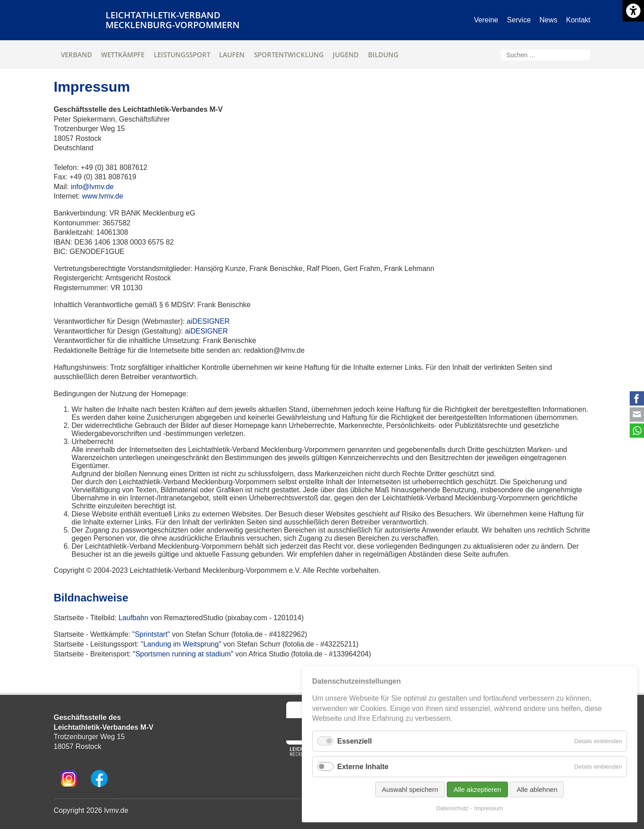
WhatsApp (637, 431)
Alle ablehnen (537, 789)
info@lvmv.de (92, 187)
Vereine (486, 20)
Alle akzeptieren (477, 789)
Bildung (383, 55)
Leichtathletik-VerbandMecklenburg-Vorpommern (173, 20)
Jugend (346, 55)
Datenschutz (452, 808)
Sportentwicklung (289, 55)
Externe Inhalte (363, 767)
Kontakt (578, 20)
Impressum (489, 808)
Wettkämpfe (123, 55)
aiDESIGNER (208, 321)
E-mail (637, 414)
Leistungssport (182, 55)
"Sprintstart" (151, 634)
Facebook (637, 398)
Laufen (232, 55)
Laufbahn (133, 618)
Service (519, 20)
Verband (76, 55)
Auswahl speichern (410, 789)
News (548, 20)
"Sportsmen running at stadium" (183, 654)
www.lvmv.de (102, 196)
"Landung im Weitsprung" (181, 644)
